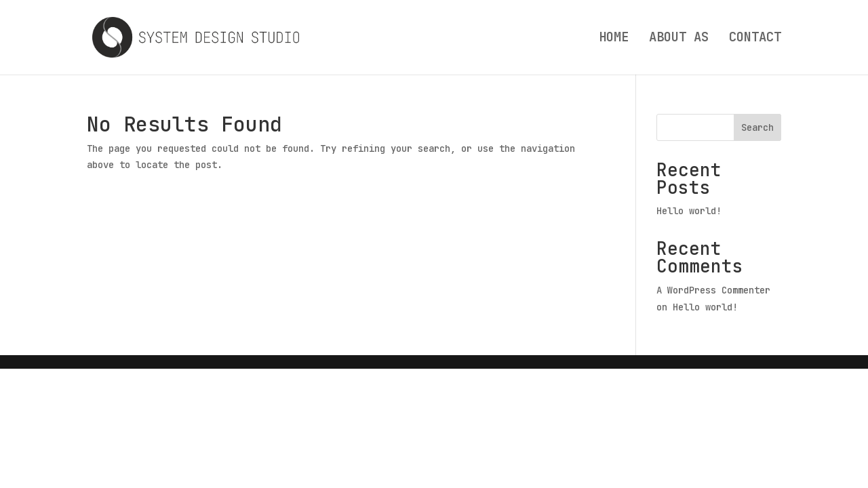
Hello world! (689, 211)
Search (757, 127)
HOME (614, 39)
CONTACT (755, 39)
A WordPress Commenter (713, 290)
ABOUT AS (679, 39)
